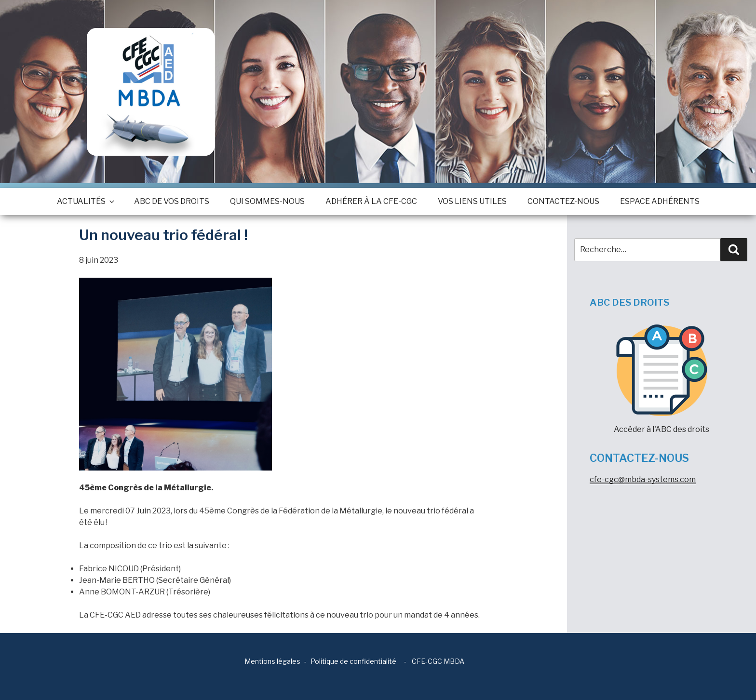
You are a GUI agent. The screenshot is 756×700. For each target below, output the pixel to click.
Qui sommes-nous (267, 201)
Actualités (85, 201)
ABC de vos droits (172, 201)
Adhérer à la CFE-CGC (371, 201)
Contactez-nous (563, 201)
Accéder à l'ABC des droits (661, 379)
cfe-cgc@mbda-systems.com (643, 479)
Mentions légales (272, 661)
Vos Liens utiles (472, 201)
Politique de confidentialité (353, 661)
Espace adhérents (660, 201)
